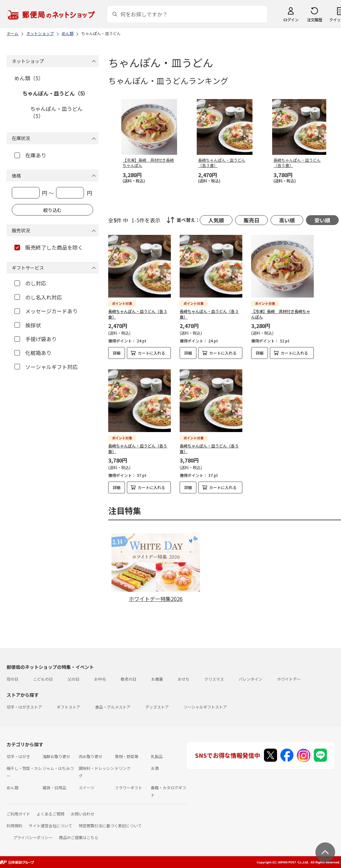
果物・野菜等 (127, 756)
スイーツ (87, 787)
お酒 (155, 768)
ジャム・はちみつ (58, 768)
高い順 (287, 220)
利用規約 (14, 826)
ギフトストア (69, 707)
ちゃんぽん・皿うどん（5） (55, 93)
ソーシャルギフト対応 (46, 367)
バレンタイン (251, 679)
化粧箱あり (33, 353)
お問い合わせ (83, 814)
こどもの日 (43, 679)
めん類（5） (29, 78)
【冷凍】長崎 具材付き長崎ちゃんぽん (281, 314)
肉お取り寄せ (90, 756)
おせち (184, 679)
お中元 (100, 679)
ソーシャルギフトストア (205, 707)
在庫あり (30, 155)
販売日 (251, 220)
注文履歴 (314, 20)
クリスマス (214, 679)
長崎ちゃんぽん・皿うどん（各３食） (138, 314)
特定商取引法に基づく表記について (110, 826)
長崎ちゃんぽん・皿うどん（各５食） (138, 448)
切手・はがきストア (24, 707)
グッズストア (157, 707)
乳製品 (157, 756)
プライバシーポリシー (33, 837)
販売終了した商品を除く (49, 247)
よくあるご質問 (50, 814)
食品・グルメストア (113, 707)
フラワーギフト (129, 787)
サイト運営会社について (50, 826)
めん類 (12, 787)
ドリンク (123, 768)
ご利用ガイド (18, 814)
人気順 (216, 220)
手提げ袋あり (36, 339)
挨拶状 (28, 325)
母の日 (12, 679)
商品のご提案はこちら (79, 837)
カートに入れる (151, 353)
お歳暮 (157, 679)
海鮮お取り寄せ (56, 756)
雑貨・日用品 (54, 787)
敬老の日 (129, 679)
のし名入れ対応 (38, 297)
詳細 (117, 353)
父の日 (73, 679)
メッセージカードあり (46, 311)
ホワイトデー (289, 679)
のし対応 (30, 283)
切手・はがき (18, 756)
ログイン (291, 20)
